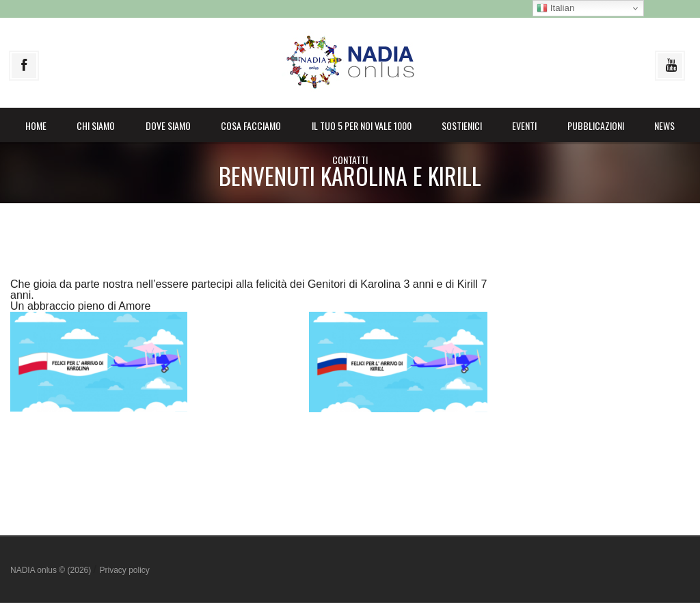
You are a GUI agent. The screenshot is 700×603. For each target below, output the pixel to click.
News (664, 125)
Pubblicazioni (596, 125)
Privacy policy (124, 570)
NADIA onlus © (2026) (52, 570)
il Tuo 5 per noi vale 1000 (362, 125)
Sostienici (462, 125)
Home (36, 125)
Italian (555, 8)
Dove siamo (168, 125)
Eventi (524, 125)
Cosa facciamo (251, 125)
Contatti (350, 160)
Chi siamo (96, 125)
